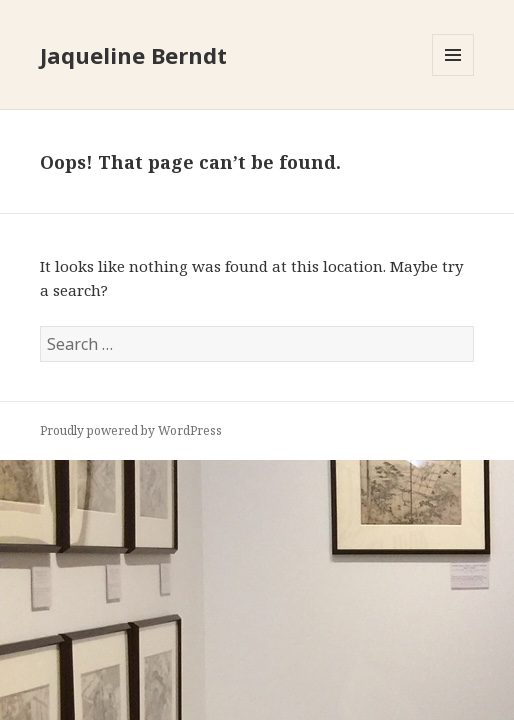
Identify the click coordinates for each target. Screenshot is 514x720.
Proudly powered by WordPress (131, 430)
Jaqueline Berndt (133, 55)
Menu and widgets (453, 75)
